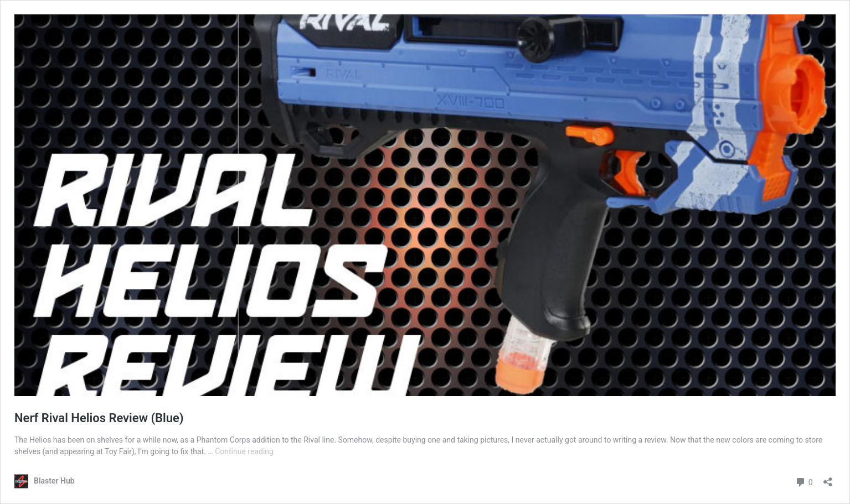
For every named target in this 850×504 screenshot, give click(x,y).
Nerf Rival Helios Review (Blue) (99, 418)
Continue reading (244, 451)
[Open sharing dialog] (828, 478)
